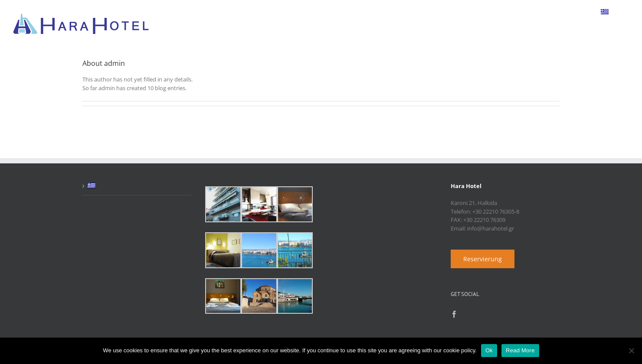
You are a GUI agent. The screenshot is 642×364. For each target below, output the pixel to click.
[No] (631, 351)
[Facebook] (454, 314)
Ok (489, 350)
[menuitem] (604, 12)
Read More (520, 350)
